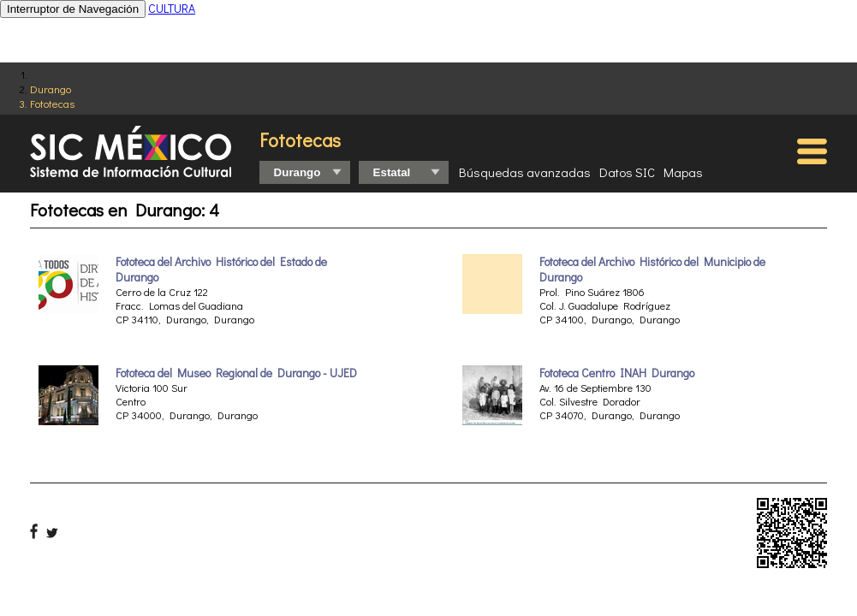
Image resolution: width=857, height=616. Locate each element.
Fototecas (52, 103)
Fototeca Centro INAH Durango (617, 373)
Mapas (683, 172)
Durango (51, 89)
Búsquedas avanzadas (525, 172)
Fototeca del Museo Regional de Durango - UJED (236, 373)
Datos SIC (627, 172)
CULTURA (172, 8)
